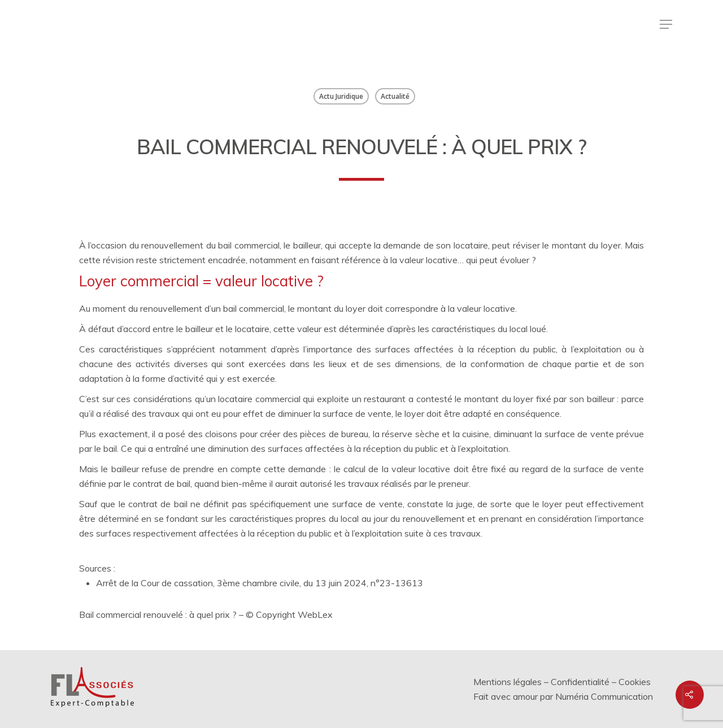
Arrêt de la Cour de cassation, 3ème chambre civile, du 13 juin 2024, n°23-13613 (260, 583)
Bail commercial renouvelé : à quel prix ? (158, 614)
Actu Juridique (341, 96)
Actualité (395, 96)
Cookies (635, 682)
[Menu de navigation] (666, 24)
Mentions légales (508, 682)
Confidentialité (580, 682)
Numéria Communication (604, 696)
